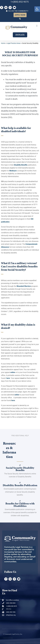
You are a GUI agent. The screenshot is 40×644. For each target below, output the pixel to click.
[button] (20, 19)
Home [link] (3, 43)
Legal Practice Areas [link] (14, 43)
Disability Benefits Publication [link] (20, 485)
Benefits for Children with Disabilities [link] (20, 505)
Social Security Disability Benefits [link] (20, 469)
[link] (37, 9)
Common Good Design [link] (8, 638)
